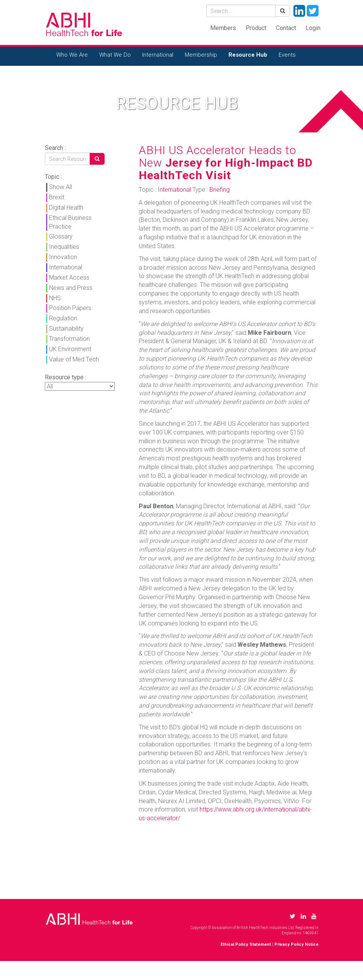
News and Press (71, 288)
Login (313, 28)
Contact (286, 28)
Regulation (63, 318)
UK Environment (70, 349)
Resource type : (66, 377)
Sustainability (66, 329)
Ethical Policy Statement (246, 944)
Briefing (220, 190)
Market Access (69, 278)
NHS (55, 298)
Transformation (69, 339)
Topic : (53, 177)
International (158, 55)
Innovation (63, 257)
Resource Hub (248, 55)
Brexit (57, 197)
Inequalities (64, 247)
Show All (60, 187)
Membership (201, 55)
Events (287, 55)
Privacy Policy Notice (296, 944)
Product (256, 28)
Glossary (61, 236)
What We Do (115, 55)
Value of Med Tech (74, 359)
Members (223, 28)
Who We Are (72, 55)
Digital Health (66, 208)
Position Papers (70, 308)
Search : (55, 148)
